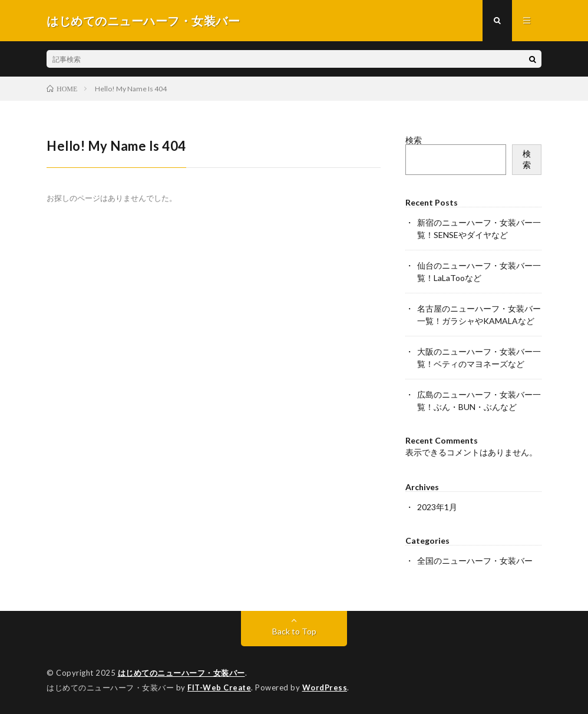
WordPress (325, 687)
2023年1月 (437, 507)
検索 (414, 140)
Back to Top (294, 631)
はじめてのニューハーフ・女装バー (181, 673)
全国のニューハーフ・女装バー (475, 561)
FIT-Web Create (219, 687)
